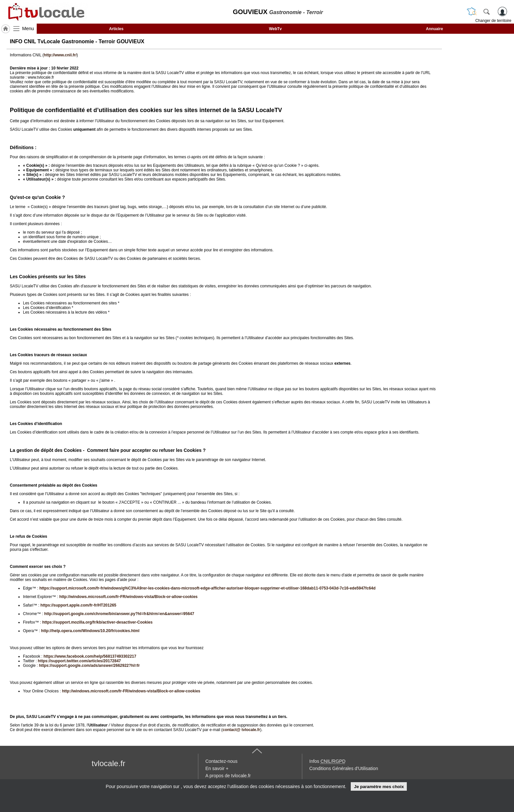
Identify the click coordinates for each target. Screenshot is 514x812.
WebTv (275, 29)
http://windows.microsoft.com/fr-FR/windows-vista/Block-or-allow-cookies (128, 597)
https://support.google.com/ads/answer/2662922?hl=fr (89, 666)
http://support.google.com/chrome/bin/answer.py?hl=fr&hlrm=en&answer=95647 (119, 614)
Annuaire (434, 29)
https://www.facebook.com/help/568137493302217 (90, 656)
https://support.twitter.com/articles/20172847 (79, 661)
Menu (28, 29)
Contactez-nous (222, 761)
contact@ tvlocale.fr (241, 730)
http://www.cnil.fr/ (60, 55)
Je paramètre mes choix (379, 787)
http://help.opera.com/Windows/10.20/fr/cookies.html (90, 631)
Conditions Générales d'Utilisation (344, 768)
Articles (116, 29)
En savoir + (217, 768)
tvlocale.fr (109, 763)
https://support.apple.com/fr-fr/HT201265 (78, 605)
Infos (327, 761)
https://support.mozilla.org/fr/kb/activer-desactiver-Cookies (98, 622)
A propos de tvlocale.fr (228, 776)
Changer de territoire (493, 21)
